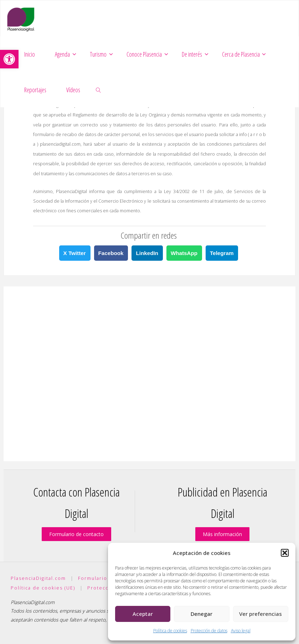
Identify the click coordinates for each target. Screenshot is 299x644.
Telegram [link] (222, 253)
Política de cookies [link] (170, 631)
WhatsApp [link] (184, 253)
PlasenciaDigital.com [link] (38, 578)
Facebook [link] (111, 253)
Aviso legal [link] (241, 631)
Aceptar (143, 614)
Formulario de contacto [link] (76, 534)
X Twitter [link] (75, 253)
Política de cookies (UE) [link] (43, 588)
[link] (9, 59)
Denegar (202, 614)
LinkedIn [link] (147, 253)
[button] (285, 553)
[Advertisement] (149, 374)
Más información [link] (222, 534)
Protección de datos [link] (209, 631)
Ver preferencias (261, 614)
